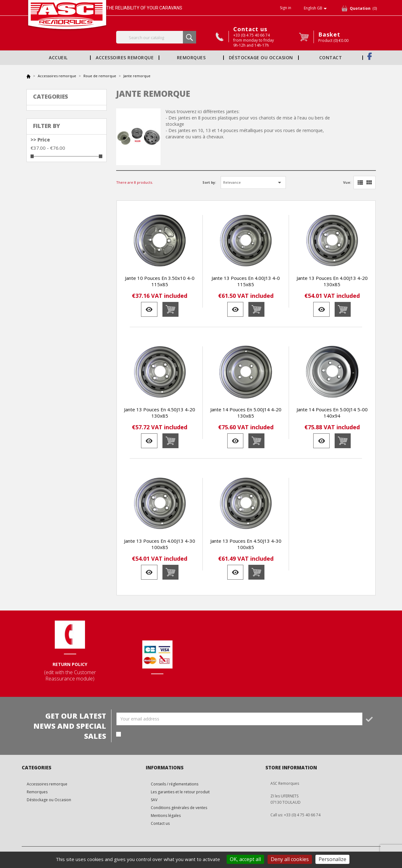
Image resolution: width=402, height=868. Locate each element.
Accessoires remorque (125, 58)
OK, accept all (245, 859)
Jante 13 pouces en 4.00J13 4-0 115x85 (246, 281)
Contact (331, 58)
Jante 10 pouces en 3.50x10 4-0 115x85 (160, 281)
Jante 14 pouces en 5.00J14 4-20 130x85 (246, 413)
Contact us (250, 29)
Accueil (58, 58)
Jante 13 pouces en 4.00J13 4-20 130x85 (332, 281)
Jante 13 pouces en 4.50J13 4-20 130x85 (160, 413)
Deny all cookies (290, 859)
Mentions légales (166, 816)
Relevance (253, 182)
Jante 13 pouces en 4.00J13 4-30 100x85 (160, 544)
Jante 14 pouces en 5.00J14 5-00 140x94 (332, 413)
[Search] (156, 37)
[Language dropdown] (316, 9)
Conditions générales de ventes (179, 808)
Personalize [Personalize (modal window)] (332, 859)
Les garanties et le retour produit (180, 792)
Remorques (191, 58)
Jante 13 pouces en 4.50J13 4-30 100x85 (246, 544)
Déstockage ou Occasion (261, 58)
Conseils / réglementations (175, 784)
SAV (154, 800)
